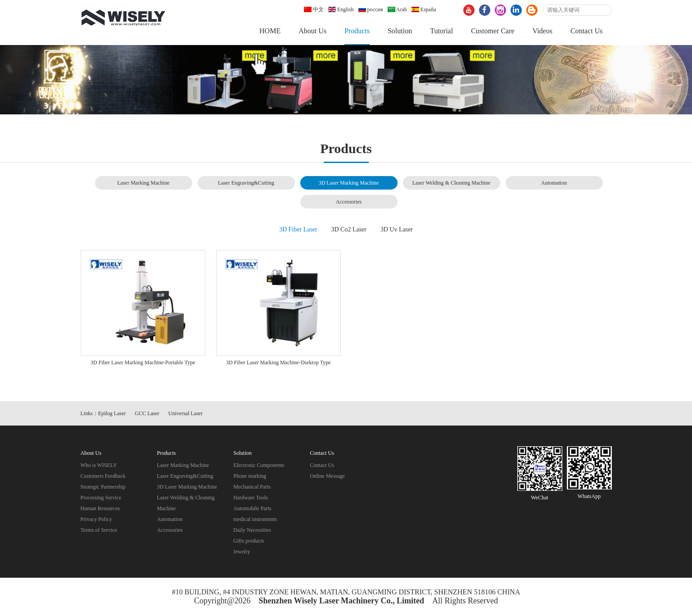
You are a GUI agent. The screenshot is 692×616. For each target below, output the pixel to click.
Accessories (349, 202)
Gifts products (249, 541)
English (341, 9)
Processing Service (101, 498)
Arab (397, 9)
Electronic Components (259, 465)
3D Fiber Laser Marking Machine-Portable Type (143, 362)
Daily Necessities (252, 530)
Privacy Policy (96, 519)
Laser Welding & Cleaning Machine (451, 183)
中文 (314, 9)
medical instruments (255, 519)
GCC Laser (147, 413)
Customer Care (493, 31)
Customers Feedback (103, 476)
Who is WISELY (99, 465)
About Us (312, 31)
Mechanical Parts (252, 487)
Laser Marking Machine (144, 183)
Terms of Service (99, 530)
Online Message (327, 476)
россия (371, 9)
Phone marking (250, 476)
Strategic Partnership (103, 487)
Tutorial (441, 31)
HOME (270, 31)
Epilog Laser (112, 413)
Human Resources (100, 508)
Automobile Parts (252, 508)
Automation (554, 183)
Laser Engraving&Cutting (246, 183)
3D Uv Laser (397, 229)
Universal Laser (185, 413)
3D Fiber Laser (298, 229)
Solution (400, 31)
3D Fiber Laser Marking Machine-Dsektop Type (278, 362)
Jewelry (242, 552)
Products (357, 31)
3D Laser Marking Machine (349, 183)
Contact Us (587, 31)
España (424, 9)
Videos (543, 31)
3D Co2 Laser (349, 229)
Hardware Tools (251, 498)
